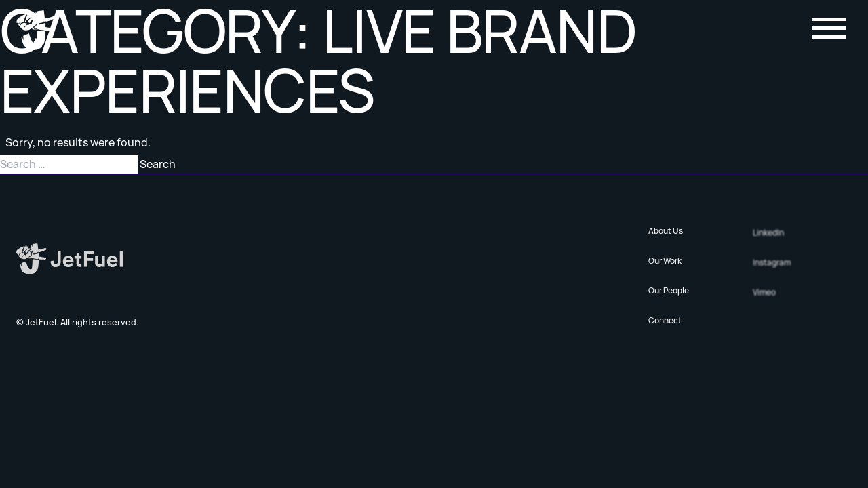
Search (158, 164)
